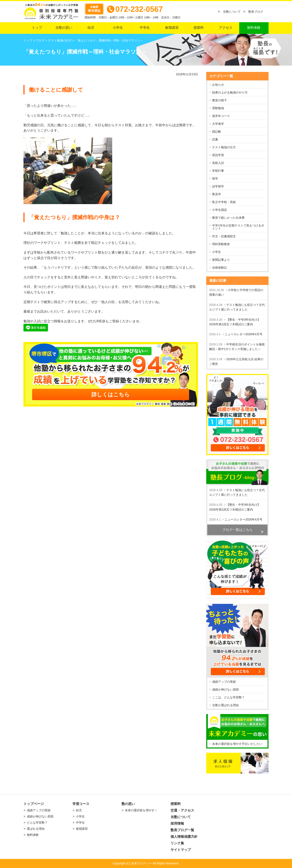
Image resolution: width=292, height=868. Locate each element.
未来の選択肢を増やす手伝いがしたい (237, 744)
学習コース (81, 804)
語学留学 (218, 186)
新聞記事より (221, 260)
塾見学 (217, 194)
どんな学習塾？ (37, 823)
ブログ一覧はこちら (237, 530)
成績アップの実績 (224, 682)
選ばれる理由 (36, 829)
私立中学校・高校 (224, 202)
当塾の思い (64, 28)
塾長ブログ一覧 (182, 830)
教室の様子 (220, 100)
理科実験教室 (221, 244)
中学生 (145, 28)
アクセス (226, 28)
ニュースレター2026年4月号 (244, 334)
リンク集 (177, 843)
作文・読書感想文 (224, 236)
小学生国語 (220, 210)
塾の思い (128, 804)
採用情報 (177, 823)
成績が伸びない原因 (225, 689)
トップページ (34, 804)
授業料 (199, 28)
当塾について (232, 12)
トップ (37, 28)
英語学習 (218, 155)
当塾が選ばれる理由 (225, 705)
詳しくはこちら (111, 394)
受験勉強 (218, 108)
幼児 (91, 28)
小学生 (118, 28)
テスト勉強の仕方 (224, 147)
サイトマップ (181, 850)
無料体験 (254, 28)
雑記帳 (217, 132)
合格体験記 (220, 268)
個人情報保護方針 (184, 837)
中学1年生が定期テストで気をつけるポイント (238, 227)
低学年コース (221, 116)
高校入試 (218, 163)
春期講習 (172, 28)
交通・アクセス (182, 810)
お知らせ (218, 85)
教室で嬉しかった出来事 (228, 218)
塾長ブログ (256, 12)
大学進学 (218, 124)
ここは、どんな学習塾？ (228, 697)
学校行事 (218, 171)
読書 (215, 139)
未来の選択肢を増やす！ (141, 810)
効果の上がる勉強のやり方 (230, 92)
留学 (215, 179)
